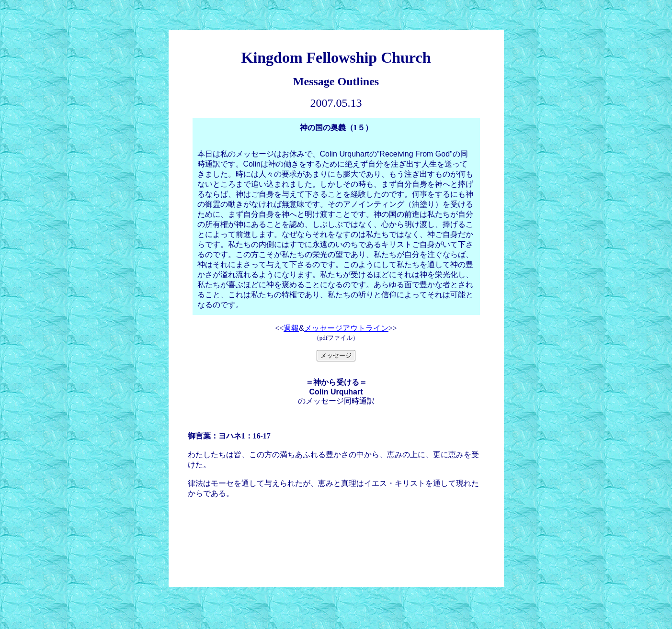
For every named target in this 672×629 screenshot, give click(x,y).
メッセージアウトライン (346, 328)
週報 (291, 328)
